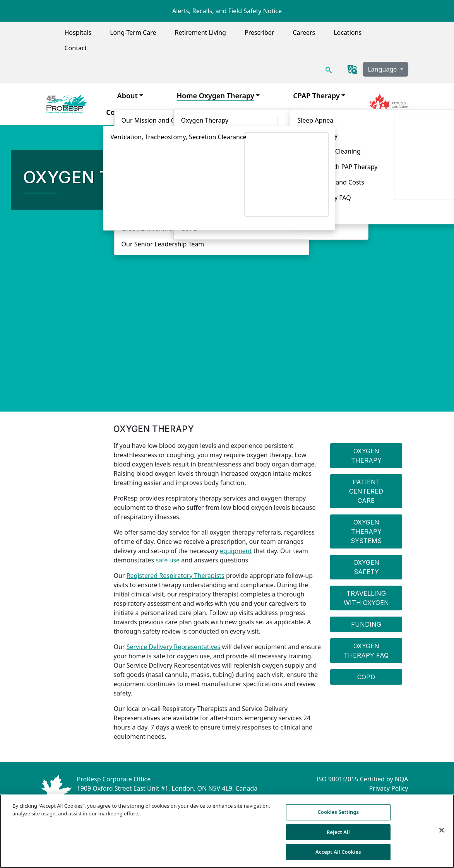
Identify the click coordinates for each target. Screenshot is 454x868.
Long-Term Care (133, 32)
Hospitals (78, 32)
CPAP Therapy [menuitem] (316, 96)
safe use (168, 560)
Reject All (338, 837)
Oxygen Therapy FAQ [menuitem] (366, 651)
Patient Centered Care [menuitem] (366, 491)
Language (383, 69)
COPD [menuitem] (366, 677)
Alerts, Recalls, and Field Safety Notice (227, 11)
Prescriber (260, 32)
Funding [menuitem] (366, 624)
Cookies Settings (338, 817)
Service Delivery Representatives (174, 647)
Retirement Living (200, 32)
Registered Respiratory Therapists (176, 576)
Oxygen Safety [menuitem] (366, 567)
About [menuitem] (128, 96)
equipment (236, 551)
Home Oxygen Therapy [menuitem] (215, 96)
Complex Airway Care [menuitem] (142, 112)
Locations (348, 32)
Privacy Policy (388, 788)
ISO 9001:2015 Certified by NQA (362, 779)
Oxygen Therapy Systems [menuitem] (366, 531)
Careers (304, 32)
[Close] (442, 835)
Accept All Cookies (338, 857)
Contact (76, 48)
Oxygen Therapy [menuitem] (366, 456)
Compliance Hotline (379, 798)
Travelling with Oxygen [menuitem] (366, 598)
